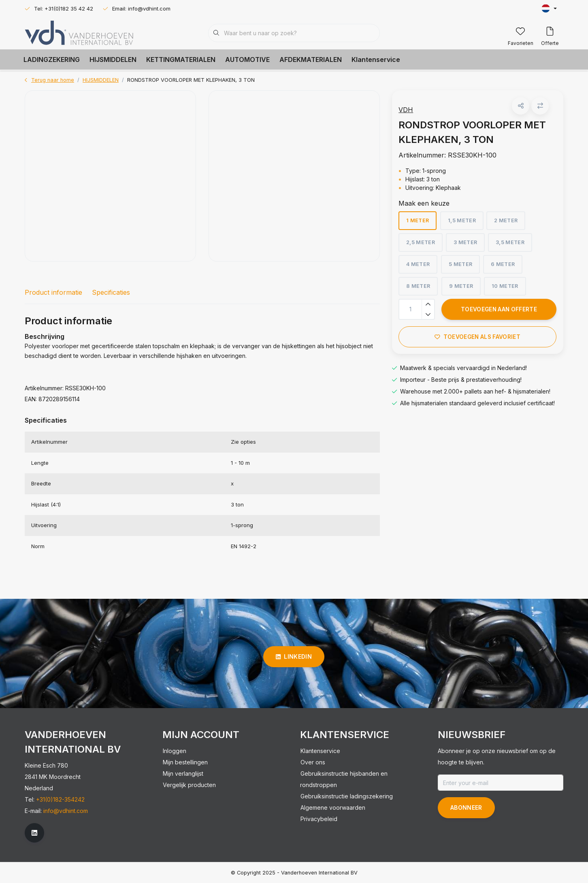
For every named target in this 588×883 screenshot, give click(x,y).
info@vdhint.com (66, 811)
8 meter (421, 289)
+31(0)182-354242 (60, 799)
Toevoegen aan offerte (499, 312)
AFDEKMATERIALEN (311, 60)
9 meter (464, 289)
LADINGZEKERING (52, 60)
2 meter (509, 223)
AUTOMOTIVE (247, 60)
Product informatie (53, 292)
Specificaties (111, 292)
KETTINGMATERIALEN (181, 60)
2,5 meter (424, 245)
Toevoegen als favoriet (477, 340)
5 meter (463, 267)
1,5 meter (465, 223)
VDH (409, 113)
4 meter (421, 267)
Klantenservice (376, 60)
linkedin (294, 656)
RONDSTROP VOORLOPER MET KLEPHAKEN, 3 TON (191, 80)
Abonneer (466, 807)
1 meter (421, 223)
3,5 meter (513, 245)
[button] (520, 109)
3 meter (469, 245)
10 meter (508, 289)
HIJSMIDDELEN (113, 60)
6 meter (506, 267)
